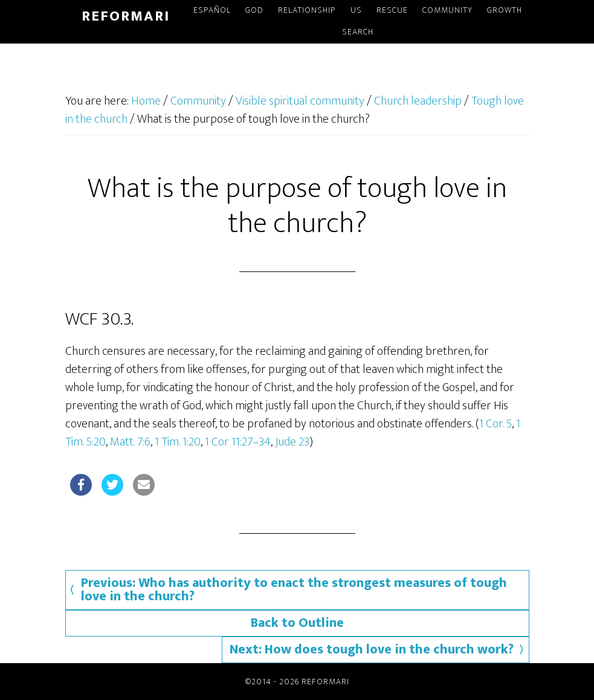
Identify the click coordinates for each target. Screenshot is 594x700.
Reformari (126, 16)
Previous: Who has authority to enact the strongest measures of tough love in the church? (294, 590)
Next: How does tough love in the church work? (372, 650)
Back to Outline (297, 623)
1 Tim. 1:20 (178, 442)
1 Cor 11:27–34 (238, 442)
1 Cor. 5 (496, 424)
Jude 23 (292, 442)
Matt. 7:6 (130, 442)
